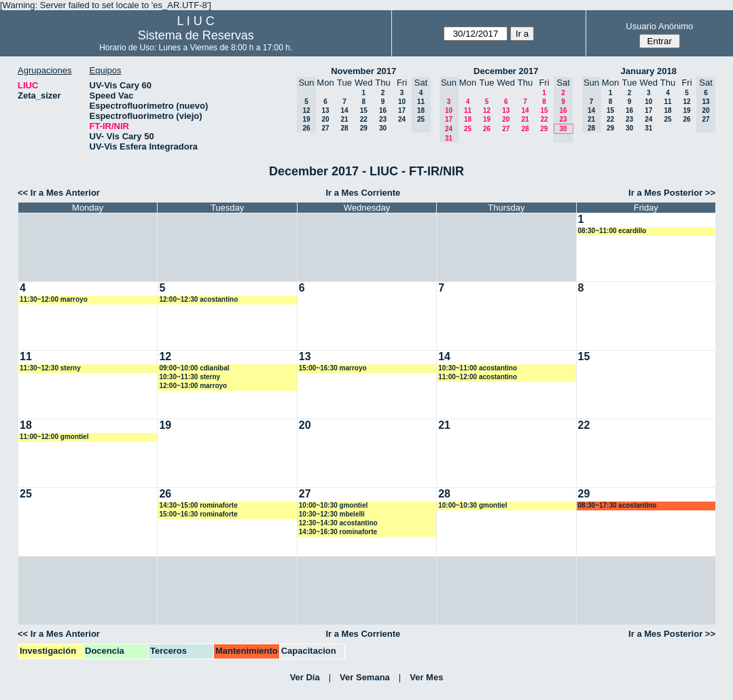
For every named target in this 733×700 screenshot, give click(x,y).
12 (487, 110)
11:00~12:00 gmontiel (54, 437)
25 (468, 129)
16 (383, 110)
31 (648, 128)
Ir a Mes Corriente (363, 193)
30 (383, 128)
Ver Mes (426, 677)
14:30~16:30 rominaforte (338, 532)
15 (364, 110)
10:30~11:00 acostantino (478, 368)
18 (468, 119)
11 (468, 110)
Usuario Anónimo (659, 26)
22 (364, 119)
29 (364, 128)
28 (344, 128)
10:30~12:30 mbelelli (332, 514)
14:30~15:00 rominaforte (198, 505)
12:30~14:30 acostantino (338, 523)
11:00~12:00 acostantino (478, 377)
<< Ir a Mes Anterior (59, 193)
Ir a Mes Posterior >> (672, 193)
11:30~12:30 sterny (50, 368)
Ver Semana (365, 677)
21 (344, 119)
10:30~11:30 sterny (190, 377)
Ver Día (305, 677)
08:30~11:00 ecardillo (612, 231)
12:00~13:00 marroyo (193, 386)
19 (487, 119)
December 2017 (506, 71)
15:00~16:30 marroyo (333, 368)
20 (325, 119)
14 (344, 110)
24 (402, 119)
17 (402, 110)
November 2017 (363, 71)
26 (487, 129)
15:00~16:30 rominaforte (198, 514)
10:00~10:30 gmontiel (333, 505)
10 (402, 102)
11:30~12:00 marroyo (54, 299)
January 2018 (649, 71)
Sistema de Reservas (196, 35)
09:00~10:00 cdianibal (194, 368)
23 (383, 119)
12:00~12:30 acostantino (198, 299)
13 (325, 110)
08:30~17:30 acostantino (618, 505)
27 (325, 128)
